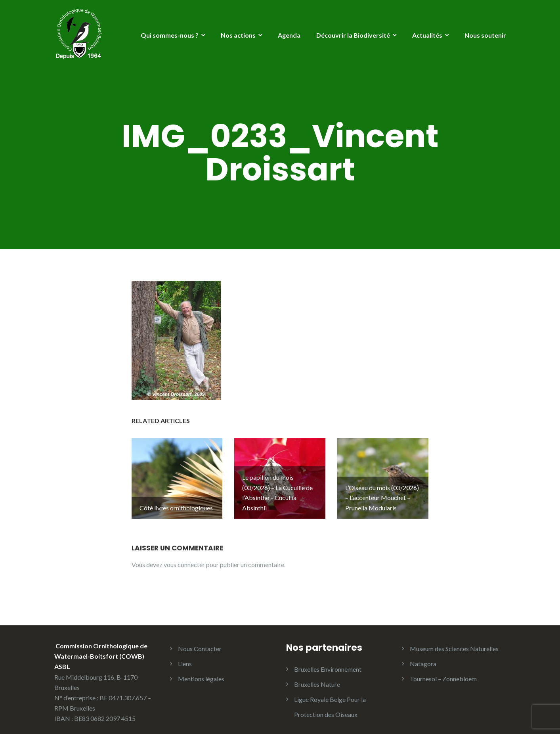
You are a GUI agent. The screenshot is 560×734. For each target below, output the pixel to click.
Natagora (423, 654)
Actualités (427, 35)
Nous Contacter (200, 639)
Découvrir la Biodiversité (353, 35)
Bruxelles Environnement (328, 660)
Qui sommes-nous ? (170, 35)
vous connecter (184, 555)
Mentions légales (201, 669)
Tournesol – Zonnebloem (443, 669)
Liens (185, 654)
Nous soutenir (485, 35)
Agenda (289, 35)
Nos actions (238, 35)
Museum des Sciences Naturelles (454, 639)
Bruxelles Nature (317, 675)
